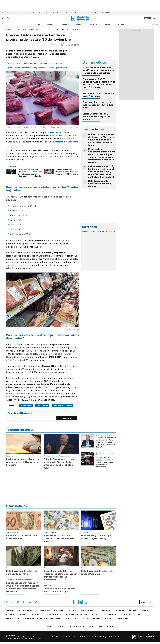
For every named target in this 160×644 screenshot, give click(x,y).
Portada (10, 611)
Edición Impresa (53, 615)
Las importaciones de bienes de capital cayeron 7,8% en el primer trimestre (23, 462)
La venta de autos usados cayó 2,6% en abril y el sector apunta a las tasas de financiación (106, 462)
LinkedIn (24, 602)
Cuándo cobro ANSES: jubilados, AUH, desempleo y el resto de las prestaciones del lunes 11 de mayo (99, 83)
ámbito (9, 29)
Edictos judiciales (91, 619)
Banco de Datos (88, 611)
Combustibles (93, 13)
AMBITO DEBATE (101, 626)
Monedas (86, 231)
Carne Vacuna (42, 406)
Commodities (102, 231)
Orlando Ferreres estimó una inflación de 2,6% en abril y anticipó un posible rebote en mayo (59, 463)
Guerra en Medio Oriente (54, 13)
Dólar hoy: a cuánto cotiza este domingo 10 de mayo (100, 184)
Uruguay (121, 24)
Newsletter (155, 24)
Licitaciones (123, 619)
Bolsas (93, 231)
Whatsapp (36, 602)
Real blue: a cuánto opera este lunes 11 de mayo (98, 95)
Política (79, 24)
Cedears (112, 231)
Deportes (36, 615)
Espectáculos (109, 615)
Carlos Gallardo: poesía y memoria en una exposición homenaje (97, 116)
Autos (95, 615)
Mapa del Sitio (13, 619)
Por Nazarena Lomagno (103, 450)
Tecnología (127, 615)
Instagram (18, 602)
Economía (51, 24)
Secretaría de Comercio (62, 406)
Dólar (38, 24)
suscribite (147, 18)
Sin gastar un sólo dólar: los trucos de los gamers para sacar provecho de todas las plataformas (60, 575)
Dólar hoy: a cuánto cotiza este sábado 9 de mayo (97, 572)
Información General (76, 615)
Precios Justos (33, 29)
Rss (139, 615)
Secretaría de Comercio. (65, 142)
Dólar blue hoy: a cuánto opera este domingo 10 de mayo (97, 537)
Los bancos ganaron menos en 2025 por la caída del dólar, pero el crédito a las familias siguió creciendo (23, 587)
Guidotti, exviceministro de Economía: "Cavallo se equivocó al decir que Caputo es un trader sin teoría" (101, 140)
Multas (109, 619)
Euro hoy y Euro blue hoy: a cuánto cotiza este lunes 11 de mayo (98, 105)
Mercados (106, 611)
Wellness (146, 611)
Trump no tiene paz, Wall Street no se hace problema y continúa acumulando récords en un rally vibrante (30, 173)
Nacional (11, 615)
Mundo (23, 615)
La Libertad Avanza (22, 13)
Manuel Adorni (79, 13)
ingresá (155, 18)
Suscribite (67, 418)
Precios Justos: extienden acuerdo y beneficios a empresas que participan (38, 68)
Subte (68, 13)
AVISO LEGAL (72, 619)
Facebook (13, 602)
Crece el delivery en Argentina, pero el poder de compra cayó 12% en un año (67, 172)
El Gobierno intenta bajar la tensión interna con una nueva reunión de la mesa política (98, 70)
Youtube (30, 602)
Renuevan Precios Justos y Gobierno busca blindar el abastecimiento (36, 64)
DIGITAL (55, 626)
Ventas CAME (37, 13)
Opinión (107, 24)
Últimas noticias (27, 611)
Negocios (93, 24)
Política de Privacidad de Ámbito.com (43, 619)
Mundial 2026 (106, 13)
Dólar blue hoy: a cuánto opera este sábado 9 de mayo (59, 590)
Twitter (7, 602)
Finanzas (66, 24)
